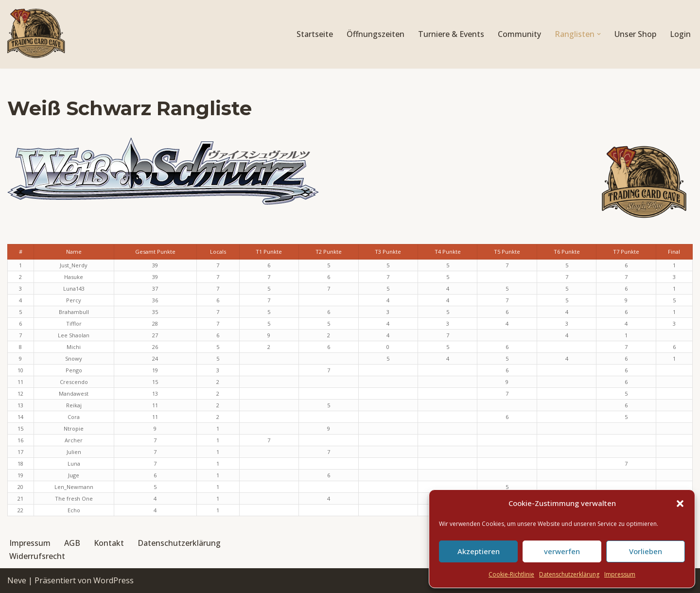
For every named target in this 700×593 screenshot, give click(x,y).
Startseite (315, 34)
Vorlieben (646, 551)
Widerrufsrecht (37, 556)
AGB (72, 543)
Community (519, 34)
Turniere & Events (451, 34)
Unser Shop (635, 34)
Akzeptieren (479, 551)
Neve (17, 580)
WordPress (114, 580)
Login (680, 34)
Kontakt (109, 543)
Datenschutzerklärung (569, 574)
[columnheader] (74, 252)
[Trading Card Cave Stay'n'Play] (36, 34)
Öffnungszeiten (376, 34)
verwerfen (562, 551)
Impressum (620, 574)
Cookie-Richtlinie (511, 574)
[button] (680, 504)
